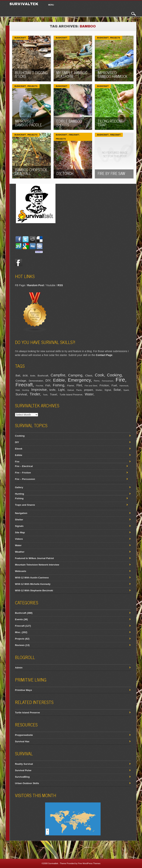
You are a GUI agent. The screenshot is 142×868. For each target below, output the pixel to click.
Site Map (20, 532)
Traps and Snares (25, 505)
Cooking (114, 375)
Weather (20, 552)
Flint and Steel (91, 386)
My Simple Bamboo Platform (72, 74)
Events (19, 619)
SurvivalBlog (22, 777)
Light (61, 390)
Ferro (97, 381)
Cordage (21, 381)
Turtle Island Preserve (71, 395)
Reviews (20, 645)
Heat (18, 390)
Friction (104, 385)
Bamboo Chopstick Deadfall (31, 172)
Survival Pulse (23, 770)
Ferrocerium (108, 381)
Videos (19, 539)
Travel (54, 394)
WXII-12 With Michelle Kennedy (33, 584)
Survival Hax (22, 741)
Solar (117, 390)
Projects (115, 38)
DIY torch (65, 173)
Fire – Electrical (24, 466)
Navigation (21, 513)
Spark (126, 390)
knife (52, 390)
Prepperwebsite (24, 735)
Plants (79, 390)
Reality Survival (24, 764)
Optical (70, 390)
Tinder (35, 394)
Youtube (51, 285)
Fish (48, 385)
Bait (18, 375)
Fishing (58, 385)
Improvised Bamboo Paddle (28, 123)
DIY (48, 381)
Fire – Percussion (25, 479)
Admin (19, 668)
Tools (45, 395)
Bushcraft (20, 38)
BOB (25, 376)
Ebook (19, 449)
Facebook (19, 262)
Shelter (99, 390)
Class (89, 375)
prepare (88, 390)
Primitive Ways (23, 690)
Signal (108, 390)
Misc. (18, 632)
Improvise (39, 390)
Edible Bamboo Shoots (69, 123)
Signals (19, 526)
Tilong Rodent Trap (110, 123)
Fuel (114, 385)
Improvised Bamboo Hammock (112, 74)
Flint (79, 385)
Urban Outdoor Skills (27, 783)
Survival (21, 394)
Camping (75, 375)
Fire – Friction (23, 473)
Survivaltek (24, 4)
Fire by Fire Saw (111, 173)
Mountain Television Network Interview (37, 565)
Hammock (124, 386)
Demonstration (36, 381)
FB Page (20, 285)
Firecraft (74, 135)
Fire (120, 380)
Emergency (79, 380)
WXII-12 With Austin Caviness (32, 578)
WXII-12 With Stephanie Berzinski (34, 590)
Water (89, 394)
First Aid (39, 386)
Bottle (33, 376)
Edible (59, 380)
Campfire (58, 375)
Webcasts (21, 571)
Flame (70, 385)
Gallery (19, 487)
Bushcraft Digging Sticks (31, 74)
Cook (99, 375)
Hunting (25, 390)
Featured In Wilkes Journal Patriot (34, 558)
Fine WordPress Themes (89, 863)
